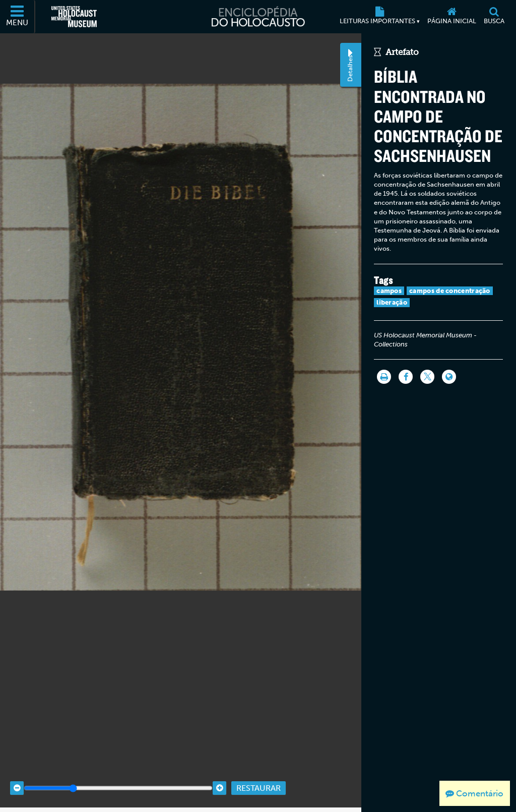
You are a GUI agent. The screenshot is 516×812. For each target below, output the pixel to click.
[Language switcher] (449, 377)
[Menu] (18, 17)
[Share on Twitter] (427, 377)
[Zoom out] (17, 777)
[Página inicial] (451, 17)
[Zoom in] (219, 777)
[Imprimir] (384, 377)
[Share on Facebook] (406, 377)
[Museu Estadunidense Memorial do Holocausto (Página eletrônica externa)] (74, 17)
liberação (392, 302)
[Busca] (494, 17)
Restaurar (259, 777)
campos (389, 291)
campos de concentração (450, 291)
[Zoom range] (118, 777)
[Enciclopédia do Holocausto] (258, 17)
